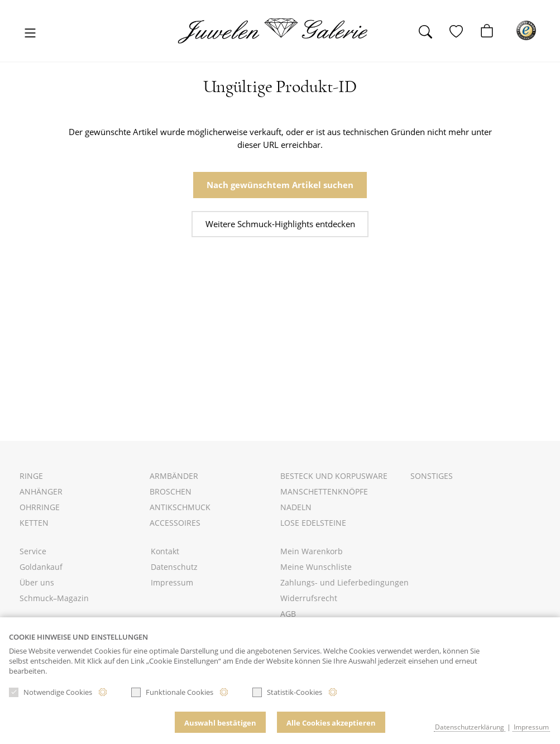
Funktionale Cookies (172, 692)
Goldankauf (41, 567)
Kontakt (165, 551)
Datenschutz (174, 567)
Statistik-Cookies (287, 692)
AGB (288, 614)
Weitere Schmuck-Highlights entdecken (280, 224)
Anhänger (41, 491)
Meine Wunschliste (316, 567)
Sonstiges (432, 476)
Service (33, 551)
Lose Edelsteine (313, 523)
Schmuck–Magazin (54, 598)
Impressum (172, 582)
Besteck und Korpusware (334, 476)
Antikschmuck (180, 507)
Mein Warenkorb (312, 551)
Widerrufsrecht (309, 598)
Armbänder (174, 476)
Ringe (31, 476)
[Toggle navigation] (30, 33)
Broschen (171, 491)
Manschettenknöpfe (324, 491)
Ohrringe (40, 507)
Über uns (37, 582)
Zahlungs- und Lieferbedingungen (344, 582)
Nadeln (296, 507)
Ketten (34, 523)
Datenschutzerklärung (470, 727)
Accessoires (175, 523)
